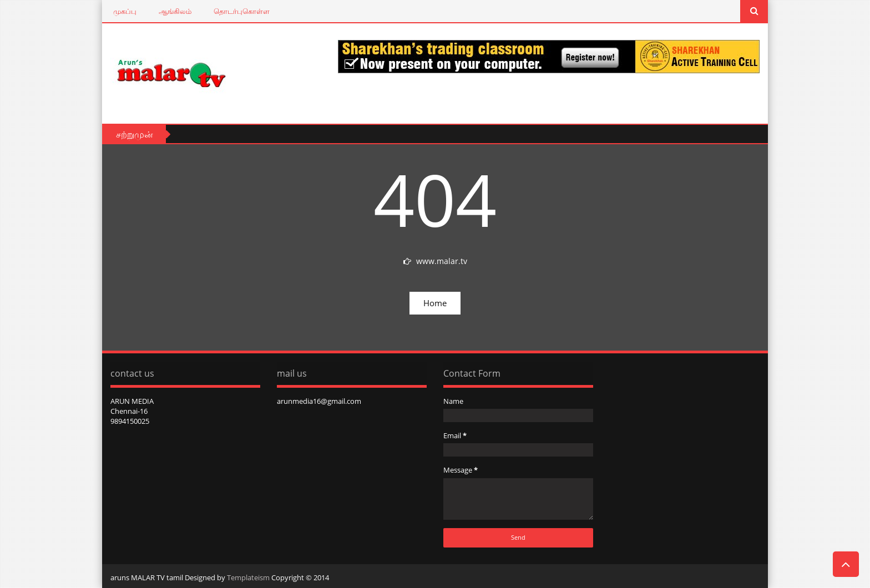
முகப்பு (125, 11)
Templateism (248, 577)
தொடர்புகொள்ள (242, 11)
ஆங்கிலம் (175, 11)
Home (435, 303)
